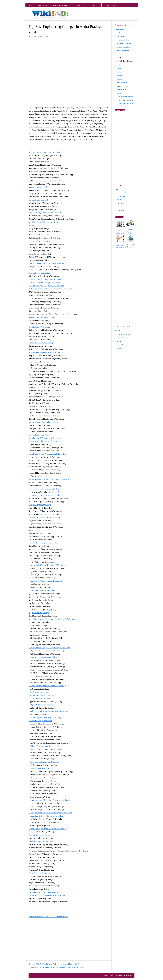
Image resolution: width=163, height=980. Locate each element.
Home (29, 5)
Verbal (119, 341)
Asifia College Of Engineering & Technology (45, 152)
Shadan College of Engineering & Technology (45, 718)
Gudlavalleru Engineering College (41, 343)
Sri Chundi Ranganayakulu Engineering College (46, 746)
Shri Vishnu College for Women (40, 721)
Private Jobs (121, 196)
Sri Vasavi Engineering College (40, 768)
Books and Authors (123, 51)
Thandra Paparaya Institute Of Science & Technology (48, 829)
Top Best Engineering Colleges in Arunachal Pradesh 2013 (58, 964)
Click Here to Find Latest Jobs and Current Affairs (48, 917)
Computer (120, 348)
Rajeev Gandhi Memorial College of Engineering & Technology (52, 619)
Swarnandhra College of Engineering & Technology (47, 816)
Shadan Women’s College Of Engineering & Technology (49, 648)
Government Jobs (123, 193)
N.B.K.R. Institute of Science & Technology (45, 517)
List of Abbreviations (120, 227)
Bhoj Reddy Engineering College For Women (45, 213)
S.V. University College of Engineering (43, 695)
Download (120, 79)
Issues (119, 93)
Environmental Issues (126, 100)
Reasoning (120, 338)
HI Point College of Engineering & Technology (46, 352)
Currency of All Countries (130, 242)
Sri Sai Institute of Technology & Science (44, 762)
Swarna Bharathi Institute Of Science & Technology (47, 686)
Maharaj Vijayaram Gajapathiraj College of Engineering (49, 479)
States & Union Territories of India (120, 242)
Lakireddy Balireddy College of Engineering (45, 441)
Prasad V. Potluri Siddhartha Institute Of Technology (48, 565)
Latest (119, 68)
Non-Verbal (121, 345)
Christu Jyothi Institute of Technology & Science (46, 263)
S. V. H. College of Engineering (40, 698)
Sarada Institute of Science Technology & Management (49, 711)
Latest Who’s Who (123, 86)
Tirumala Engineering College (40, 835)
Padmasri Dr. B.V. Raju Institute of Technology (46, 581)
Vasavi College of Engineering (40, 873)
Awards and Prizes (123, 40)
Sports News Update (123, 47)
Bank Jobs (120, 203)
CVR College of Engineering (39, 273)
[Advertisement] (68, 57)
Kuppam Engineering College (39, 435)
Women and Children (126, 97)
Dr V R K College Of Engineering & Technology (46, 286)
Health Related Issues (126, 104)
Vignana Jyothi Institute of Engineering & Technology (48, 895)
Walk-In (120, 207)
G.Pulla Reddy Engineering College (42, 317)
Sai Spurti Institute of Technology (41, 705)
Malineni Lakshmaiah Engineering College (44, 489)
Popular (119, 75)
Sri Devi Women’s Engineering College (43, 657)
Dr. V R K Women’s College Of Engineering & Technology (50, 289)
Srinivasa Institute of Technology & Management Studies (49, 800)
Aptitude (77, 5)
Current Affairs (42, 5)
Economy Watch (122, 90)
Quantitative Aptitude (124, 334)
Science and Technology (124, 43)
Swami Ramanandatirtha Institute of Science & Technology (50, 813)
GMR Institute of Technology (39, 327)
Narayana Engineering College (40, 505)
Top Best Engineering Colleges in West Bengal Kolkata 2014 (61, 967)
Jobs (86, 5)
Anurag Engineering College (39, 187)
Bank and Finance (123, 83)
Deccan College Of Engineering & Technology (46, 279)
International (121, 36)
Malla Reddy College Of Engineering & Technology (47, 454)
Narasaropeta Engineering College (41, 530)
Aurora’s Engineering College (39, 200)
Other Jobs (120, 210)
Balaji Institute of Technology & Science (43, 222)
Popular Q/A (108, 5)
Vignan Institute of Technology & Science (44, 892)
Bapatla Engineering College (39, 225)
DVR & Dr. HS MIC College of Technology (45, 282)
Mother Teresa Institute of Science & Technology (46, 495)
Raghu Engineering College (39, 613)
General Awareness (62, 5)
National (120, 33)
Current (119, 72)
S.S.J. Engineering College (38, 692)
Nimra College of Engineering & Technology (45, 543)
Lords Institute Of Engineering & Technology (45, 438)
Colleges (96, 5)
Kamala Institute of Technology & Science (44, 422)
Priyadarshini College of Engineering (42, 590)
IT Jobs (119, 200)
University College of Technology (41, 841)
